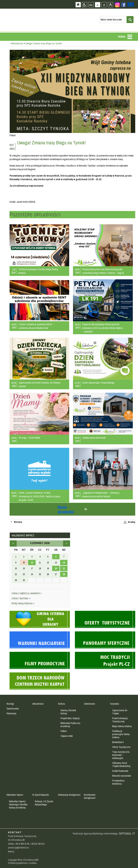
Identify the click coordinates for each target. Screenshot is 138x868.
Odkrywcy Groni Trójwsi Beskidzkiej (121, 764)
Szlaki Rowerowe (120, 771)
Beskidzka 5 (118, 742)
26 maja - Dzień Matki (29, 438)
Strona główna (78, 5)
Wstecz (18, 522)
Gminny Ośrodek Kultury (68, 712)
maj (13, 543)
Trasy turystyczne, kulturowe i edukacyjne (121, 755)
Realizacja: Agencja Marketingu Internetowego (95, 834)
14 (64, 563)
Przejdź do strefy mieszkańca (3, 65)
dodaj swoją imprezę (23, 603)
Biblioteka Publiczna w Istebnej (70, 725)
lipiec (67, 543)
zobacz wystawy (21, 598)
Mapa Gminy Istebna (122, 726)
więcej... (12, 851)
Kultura (61, 704)
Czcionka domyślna (98, 5)
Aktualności (18, 43)
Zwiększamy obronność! (94, 438)
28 (64, 574)
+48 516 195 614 (37, 844)
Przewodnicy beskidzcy (118, 782)
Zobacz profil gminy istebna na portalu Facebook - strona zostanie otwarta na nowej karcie (123, 5)
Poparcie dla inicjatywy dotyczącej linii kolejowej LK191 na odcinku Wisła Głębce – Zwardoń (102, 328)
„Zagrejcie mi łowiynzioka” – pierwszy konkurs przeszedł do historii (101, 494)
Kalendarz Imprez (15, 795)
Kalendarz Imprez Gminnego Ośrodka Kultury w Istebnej (18, 804)
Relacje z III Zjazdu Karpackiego (44, 803)
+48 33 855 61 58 (22, 844)
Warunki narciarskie (122, 776)
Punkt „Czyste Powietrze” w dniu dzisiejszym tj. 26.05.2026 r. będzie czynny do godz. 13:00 (39, 496)
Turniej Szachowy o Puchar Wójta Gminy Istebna (38, 271)
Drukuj (132, 522)
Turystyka (114, 704)
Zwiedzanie (89, 704)
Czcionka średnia (104, 5)
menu (122, 36)
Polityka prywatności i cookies (22, 863)
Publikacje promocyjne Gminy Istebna (121, 734)
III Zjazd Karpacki (41, 795)
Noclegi (10, 704)
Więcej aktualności (66, 509)
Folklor (64, 731)
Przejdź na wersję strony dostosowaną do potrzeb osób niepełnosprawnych (85, 5)
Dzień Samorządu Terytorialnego (98, 383)
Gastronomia (13, 709)
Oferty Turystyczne (121, 747)
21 (64, 568)
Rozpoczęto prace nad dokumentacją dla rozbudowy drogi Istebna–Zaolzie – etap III (103, 271)
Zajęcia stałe (67, 736)
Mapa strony (91, 5)
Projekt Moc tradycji (70, 718)
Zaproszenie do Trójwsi (120, 712)
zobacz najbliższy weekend (27, 593)
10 (32, 563)
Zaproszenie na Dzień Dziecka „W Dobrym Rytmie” (40, 384)
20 (56, 568)
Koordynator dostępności (90, 796)
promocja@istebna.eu (18, 848)
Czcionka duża (110, 5)
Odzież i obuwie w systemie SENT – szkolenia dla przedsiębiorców (36, 326)
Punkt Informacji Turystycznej (120, 720)
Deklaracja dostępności (69, 795)
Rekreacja (11, 713)
